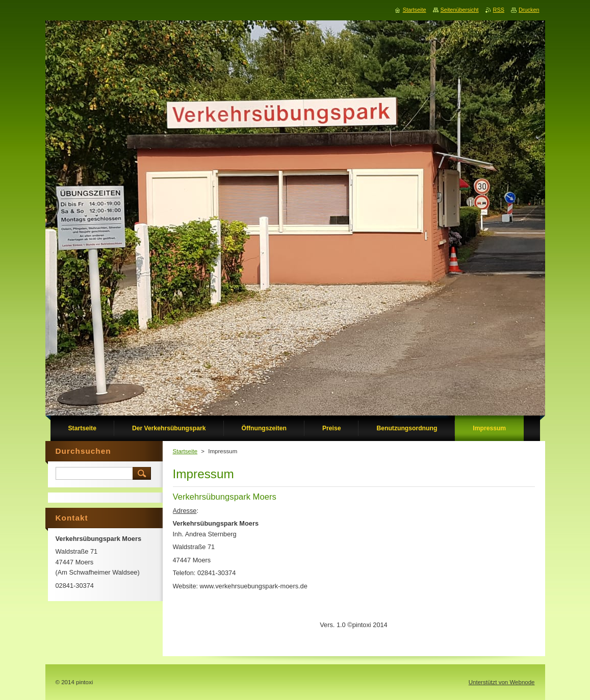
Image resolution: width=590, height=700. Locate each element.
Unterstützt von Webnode (502, 682)
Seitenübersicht (460, 10)
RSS (499, 10)
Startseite (185, 451)
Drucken (529, 10)
